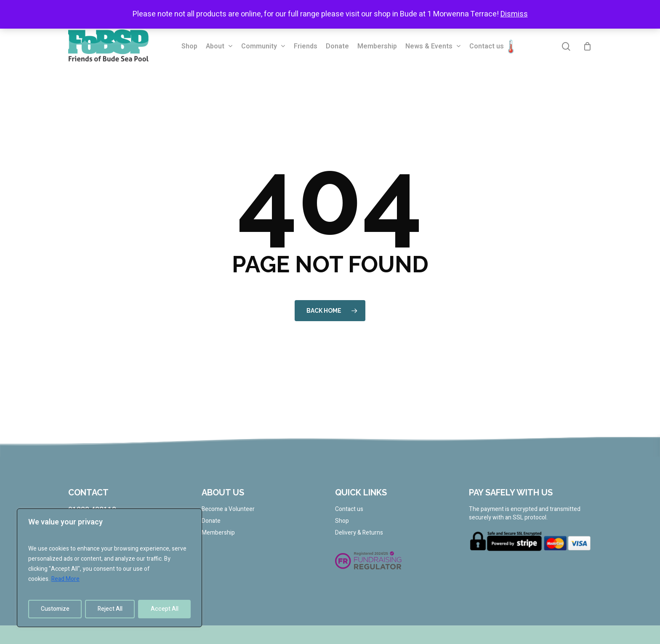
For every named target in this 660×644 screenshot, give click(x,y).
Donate (211, 521)
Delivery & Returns (359, 533)
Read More (65, 579)
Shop (342, 521)
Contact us (349, 509)
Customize (55, 609)
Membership (218, 533)
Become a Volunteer (228, 509)
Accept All (165, 609)
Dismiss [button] (514, 14)
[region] (109, 568)
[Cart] (588, 46)
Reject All (110, 609)
